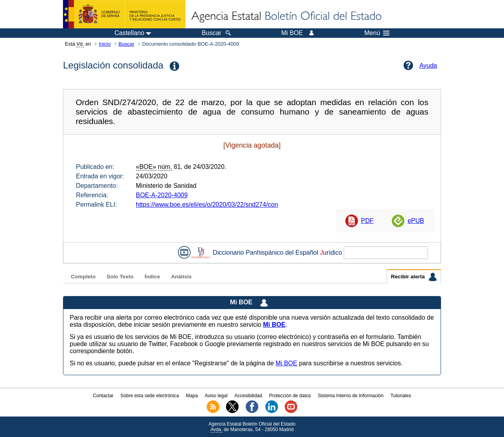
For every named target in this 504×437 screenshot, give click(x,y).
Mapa (192, 396)
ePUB (416, 221)
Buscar (126, 44)
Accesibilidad (248, 396)
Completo (83, 277)
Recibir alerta (414, 277)
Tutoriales (401, 396)
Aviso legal (216, 396)
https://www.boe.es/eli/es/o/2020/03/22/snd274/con (207, 205)
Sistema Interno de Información (351, 396)
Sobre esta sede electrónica (150, 396)
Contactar (103, 396)
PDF (367, 221)
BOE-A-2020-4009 (162, 195)
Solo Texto (120, 277)
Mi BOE (286, 363)
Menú (377, 33)
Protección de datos (290, 396)
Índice (152, 277)
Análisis (181, 277)
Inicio (105, 44)
